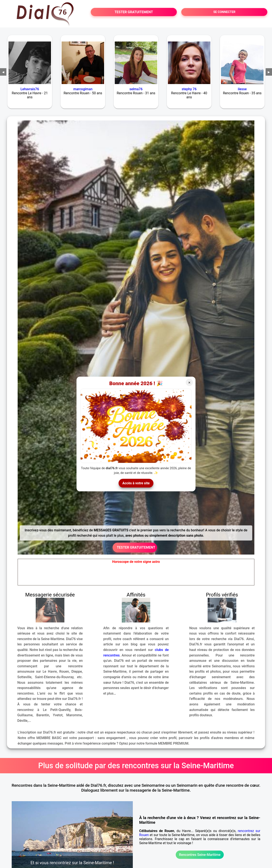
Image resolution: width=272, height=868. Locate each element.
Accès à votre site (136, 483)
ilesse (242, 89)
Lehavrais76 (30, 89)
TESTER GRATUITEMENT (134, 12)
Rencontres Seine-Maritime (200, 855)
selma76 (136, 89)
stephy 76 (189, 89)
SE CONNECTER (224, 12)
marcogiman (83, 89)
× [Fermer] (189, 383)
